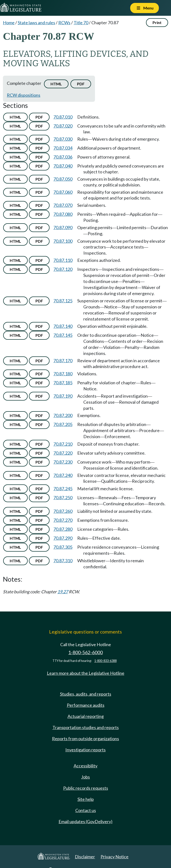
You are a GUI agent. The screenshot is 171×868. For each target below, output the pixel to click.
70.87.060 (63, 192)
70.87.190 (63, 396)
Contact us (86, 810)
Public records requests (86, 788)
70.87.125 (63, 301)
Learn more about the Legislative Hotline (86, 673)
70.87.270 (63, 520)
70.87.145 (63, 335)
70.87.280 (63, 529)
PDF (81, 84)
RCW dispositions (24, 95)
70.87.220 (63, 453)
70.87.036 (63, 157)
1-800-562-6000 (85, 652)
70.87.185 (63, 383)
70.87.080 (63, 214)
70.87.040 (63, 166)
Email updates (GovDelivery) (85, 821)
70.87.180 (63, 374)
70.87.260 (63, 511)
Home (9, 23)
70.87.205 (63, 424)
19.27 (63, 592)
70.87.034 (63, 148)
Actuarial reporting (86, 716)
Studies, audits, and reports (86, 694)
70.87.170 (63, 361)
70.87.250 (63, 498)
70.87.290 (63, 538)
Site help (86, 799)
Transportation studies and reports (86, 727)
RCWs (64, 23)
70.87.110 (63, 260)
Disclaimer (85, 857)
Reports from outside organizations (85, 739)
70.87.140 (63, 326)
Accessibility (85, 766)
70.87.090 (63, 227)
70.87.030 (63, 139)
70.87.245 (63, 489)
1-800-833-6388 (105, 661)
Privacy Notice (115, 857)
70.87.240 (63, 475)
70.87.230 (63, 462)
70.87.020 (63, 126)
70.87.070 (63, 205)
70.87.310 (63, 561)
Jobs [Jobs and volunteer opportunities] (85, 777)
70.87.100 (63, 241)
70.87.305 (63, 547)
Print (157, 22)
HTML (56, 84)
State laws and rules (36, 23)
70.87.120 (63, 269)
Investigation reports (85, 750)
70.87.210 (63, 444)
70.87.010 (63, 117)
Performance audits (86, 705)
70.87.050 (63, 179)
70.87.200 (63, 415)
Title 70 (81, 23)
